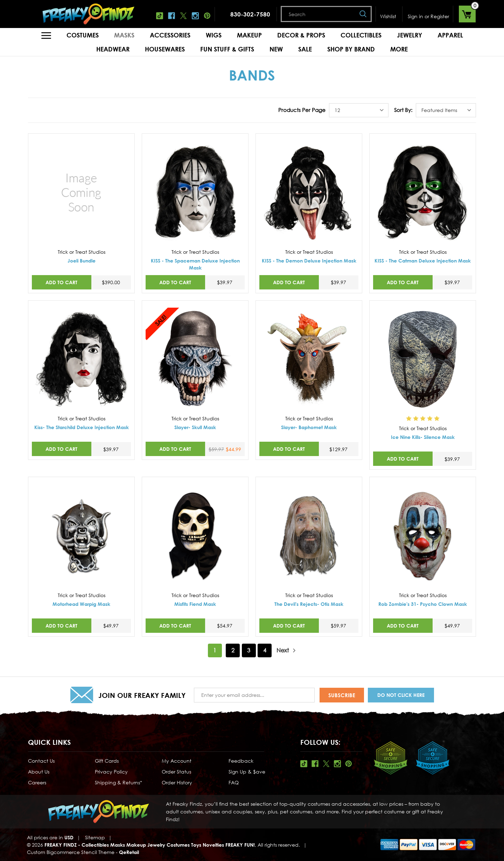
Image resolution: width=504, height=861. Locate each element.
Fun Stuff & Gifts (227, 49)
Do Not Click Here (401, 695)
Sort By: (403, 110)
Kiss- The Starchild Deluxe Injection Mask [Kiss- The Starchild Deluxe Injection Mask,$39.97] (82, 427)
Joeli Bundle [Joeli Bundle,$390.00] (82, 261)
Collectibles (361, 35)
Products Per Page (302, 110)
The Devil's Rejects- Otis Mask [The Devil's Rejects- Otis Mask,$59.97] (309, 604)
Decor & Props (301, 35)
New (276, 49)
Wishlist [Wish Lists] (388, 16)
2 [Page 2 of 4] (233, 650)
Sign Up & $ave (247, 772)
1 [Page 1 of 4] (215, 650)
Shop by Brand (351, 49)
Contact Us (41, 761)
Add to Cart (61, 282)
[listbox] (359, 110)
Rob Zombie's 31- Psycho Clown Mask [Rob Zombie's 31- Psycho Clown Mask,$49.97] (423, 604)
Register (440, 16)
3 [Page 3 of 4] (249, 650)
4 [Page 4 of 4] (265, 650)
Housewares (165, 49)
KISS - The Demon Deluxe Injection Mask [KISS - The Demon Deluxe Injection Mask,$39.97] (309, 261)
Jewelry (409, 35)
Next (286, 650)
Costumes (83, 35)
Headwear (113, 49)
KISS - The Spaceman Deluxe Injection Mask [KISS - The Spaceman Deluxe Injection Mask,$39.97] (195, 264)
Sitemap (95, 837)
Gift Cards (107, 761)
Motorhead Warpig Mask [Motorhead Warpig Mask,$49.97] (81, 604)
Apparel (450, 35)
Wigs (214, 35)
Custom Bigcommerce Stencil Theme (71, 852)
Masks (124, 35)
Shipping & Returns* (118, 782)
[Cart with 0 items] (467, 14)
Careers (37, 782)
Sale (305, 49)
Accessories (170, 35)
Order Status (176, 772)
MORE (399, 49)
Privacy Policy (111, 772)
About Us (39, 772)
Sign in (415, 16)
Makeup (249, 35)
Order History (177, 782)
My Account (177, 761)
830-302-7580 (250, 14)
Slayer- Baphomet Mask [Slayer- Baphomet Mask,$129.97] (309, 427)
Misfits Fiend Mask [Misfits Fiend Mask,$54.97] (195, 604)
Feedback (241, 761)
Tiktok (160, 16)
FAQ (234, 782)
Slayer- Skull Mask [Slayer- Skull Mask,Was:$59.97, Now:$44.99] (195, 427)
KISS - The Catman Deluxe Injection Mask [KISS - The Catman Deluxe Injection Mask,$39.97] (423, 261)
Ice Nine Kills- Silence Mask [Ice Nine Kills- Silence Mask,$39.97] (423, 437)
